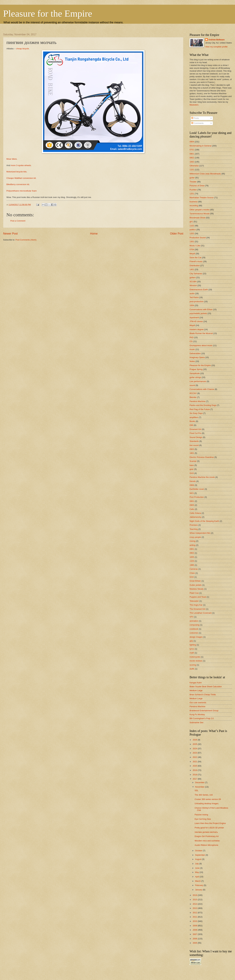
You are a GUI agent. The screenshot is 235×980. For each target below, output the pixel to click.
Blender (193, 397)
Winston (193, 285)
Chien (192, 573)
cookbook (194, 629)
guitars (193, 277)
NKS (192, 493)
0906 (192, 485)
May (197, 872)
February (199, 885)
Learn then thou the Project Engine (210, 823)
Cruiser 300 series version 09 (208, 799)
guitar (192, 178)
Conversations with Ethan (201, 309)
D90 (191, 425)
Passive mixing (201, 815)
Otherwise (194, 166)
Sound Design (196, 437)
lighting (193, 645)
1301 (192, 242)
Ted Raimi (194, 297)
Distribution (195, 266)
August (198, 859)
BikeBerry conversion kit (18, 184)
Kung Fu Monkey (197, 714)
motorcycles (195, 657)
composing (194, 625)
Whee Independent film (200, 533)
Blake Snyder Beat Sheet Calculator (206, 687)
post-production (197, 301)
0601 (192, 501)
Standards (194, 441)
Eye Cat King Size (203, 819)
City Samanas (196, 274)
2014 (195, 904)
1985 (192, 565)
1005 (192, 557)
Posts (195, 118)
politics (193, 230)
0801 (192, 154)
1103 (192, 561)
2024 (195, 749)
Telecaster (194, 601)
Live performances (198, 381)
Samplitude (195, 373)
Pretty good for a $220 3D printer (209, 828)
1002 (192, 162)
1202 (192, 234)
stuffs (192, 669)
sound (192, 385)
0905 (192, 505)
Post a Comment (18, 221)
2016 (195, 895)
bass (192, 465)
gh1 (191, 222)
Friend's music (196, 261)
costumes (194, 633)
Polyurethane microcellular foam (22, 191)
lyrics (192, 649)
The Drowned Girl (197, 609)
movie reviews (196, 661)
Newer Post (10, 234)
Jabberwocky (195, 517)
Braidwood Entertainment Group (204, 711)
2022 (195, 757)
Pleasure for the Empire (48, 13)
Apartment (194, 317)
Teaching (194, 529)
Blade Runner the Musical (201, 333)
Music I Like (195, 246)
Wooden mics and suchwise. (207, 841)
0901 (192, 549)
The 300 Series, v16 (204, 795)
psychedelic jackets (198, 313)
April (197, 877)
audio (192, 293)
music (192, 349)
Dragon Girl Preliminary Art (207, 836)
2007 (195, 934)
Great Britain (195, 581)
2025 (195, 744)
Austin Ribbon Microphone (206, 845)
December (200, 782)
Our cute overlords (198, 703)
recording (194, 206)
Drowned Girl (195, 429)
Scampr (193, 461)
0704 (192, 250)
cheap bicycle (23, 49)
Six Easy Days (196, 413)
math (192, 653)
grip (191, 641)
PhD (192, 337)
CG (191, 341)
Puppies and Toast (198, 597)
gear (192, 469)
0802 (192, 158)
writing (192, 545)
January (199, 890)
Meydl (192, 254)
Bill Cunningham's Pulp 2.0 (202, 718)
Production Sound (198, 238)
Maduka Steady (197, 589)
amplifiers (194, 417)
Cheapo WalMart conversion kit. (21, 178)
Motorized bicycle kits (16, 172)
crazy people (195, 537)
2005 (195, 943)
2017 (195, 779)
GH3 (192, 473)
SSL (196, 790)
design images (196, 637)
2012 (195, 913)
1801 (192, 453)
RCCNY (193, 393)
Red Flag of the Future (200, 409)
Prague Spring (196, 369)
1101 (192, 170)
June (198, 868)
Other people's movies (200, 210)
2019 (195, 770)
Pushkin (193, 190)
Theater (193, 182)
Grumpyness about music (201, 345)
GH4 (192, 577)
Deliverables (195, 353)
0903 (192, 449)
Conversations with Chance (202, 389)
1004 (192, 305)
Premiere (194, 525)
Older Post (177, 234)
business (194, 202)
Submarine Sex (196, 722)
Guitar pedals (196, 585)
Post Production (197, 497)
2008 (195, 930)
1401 (192, 269)
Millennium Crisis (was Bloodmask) (205, 174)
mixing (192, 541)
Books (192, 421)
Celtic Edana (195, 513)
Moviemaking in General (200, 146)
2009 (195, 926)
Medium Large (196, 690)
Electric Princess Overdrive (202, 457)
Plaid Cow (194, 593)
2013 (195, 908)
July (197, 864)
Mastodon (194, 105)
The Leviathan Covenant (201, 613)
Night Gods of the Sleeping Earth (204, 521)
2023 (195, 753)
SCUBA (193, 282)
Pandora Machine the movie (202, 477)
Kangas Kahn (196, 683)
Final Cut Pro (195, 433)
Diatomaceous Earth (199, 290)
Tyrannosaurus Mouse (200, 214)
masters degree (197, 329)
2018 (195, 775)
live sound (194, 445)
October (199, 851)
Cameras (194, 569)
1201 (192, 194)
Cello (192, 509)
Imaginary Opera (197, 357)
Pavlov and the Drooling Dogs (203, 405)
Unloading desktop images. (207, 803)
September (200, 855)
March (198, 881)
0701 (192, 150)
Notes (192, 361)
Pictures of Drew (197, 186)
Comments (197, 123)
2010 (195, 921)
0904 (192, 142)
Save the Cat (195, 258)
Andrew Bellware (217, 40)
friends (193, 481)
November (200, 787)
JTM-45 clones (196, 321)
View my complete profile (216, 47)
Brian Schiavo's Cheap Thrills (203, 695)
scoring (193, 665)
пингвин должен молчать (206, 832)
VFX (192, 617)
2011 (195, 917)
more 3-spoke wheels (21, 165)
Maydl (192, 325)
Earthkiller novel (197, 489)
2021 (195, 762)
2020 (195, 766)
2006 (195, 939)
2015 (195, 900)
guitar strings (195, 377)
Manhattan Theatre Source (202, 198)
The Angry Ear (196, 605)
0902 (192, 553)
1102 (192, 226)
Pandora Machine (197, 401)
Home (94, 234)
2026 (195, 740)
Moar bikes (12, 159)
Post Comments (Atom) (26, 240)
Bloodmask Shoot (197, 218)
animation (194, 621)
